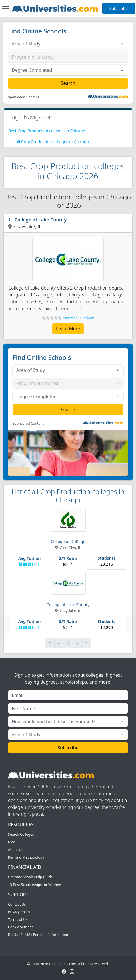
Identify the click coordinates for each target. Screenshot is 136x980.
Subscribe (119, 8)
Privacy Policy (19, 912)
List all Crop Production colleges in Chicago (49, 142)
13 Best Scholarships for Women (35, 885)
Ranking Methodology (26, 857)
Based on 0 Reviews (79, 318)
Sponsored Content (24, 97)
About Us (16, 850)
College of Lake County (41, 220)
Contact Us (17, 904)
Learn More (68, 329)
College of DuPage (68, 541)
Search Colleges (21, 834)
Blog (12, 842)
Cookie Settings (21, 927)
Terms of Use (19, 920)
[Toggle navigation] (5, 9)
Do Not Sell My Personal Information (38, 935)
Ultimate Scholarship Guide (30, 877)
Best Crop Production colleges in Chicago (47, 131)
